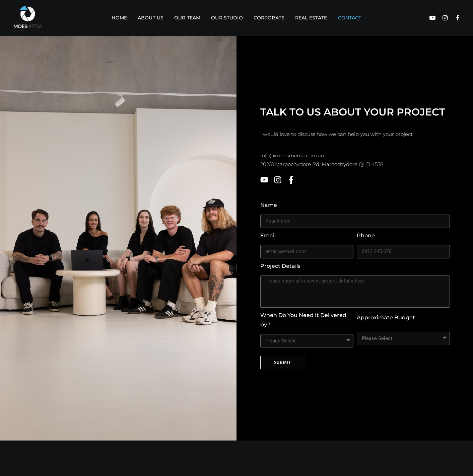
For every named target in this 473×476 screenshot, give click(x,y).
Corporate (269, 18)
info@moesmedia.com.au (292, 155)
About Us (151, 18)
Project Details (280, 266)
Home (119, 18)
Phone (366, 235)
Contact (350, 18)
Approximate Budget (386, 318)
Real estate (311, 18)
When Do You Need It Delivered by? (303, 320)
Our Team (187, 18)
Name (269, 205)
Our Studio (227, 18)
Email (268, 235)
